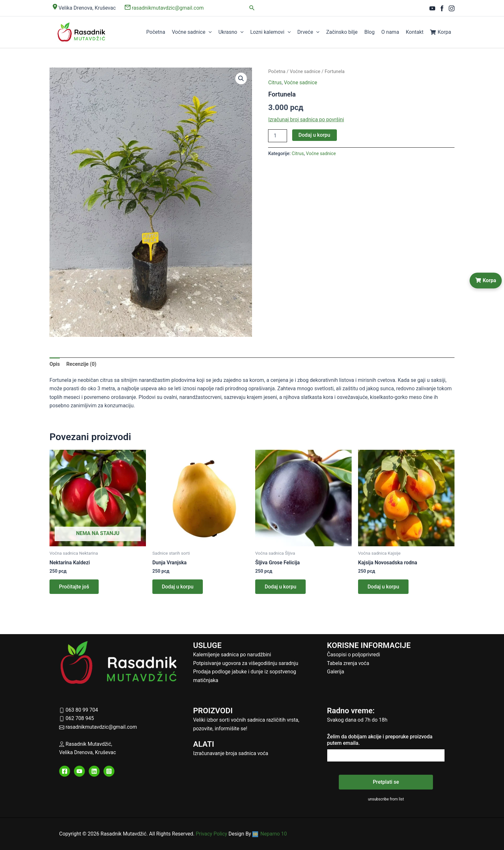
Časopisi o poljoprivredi (354, 655)
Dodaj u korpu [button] (178, 587)
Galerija (336, 672)
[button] (252, 8)
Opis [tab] (55, 364)
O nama (392, 32)
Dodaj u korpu (315, 135)
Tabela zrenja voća (348, 663)
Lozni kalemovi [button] (274, 32)
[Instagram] (452, 8)
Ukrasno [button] (235, 32)
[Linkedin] (94, 771)
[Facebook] (442, 8)
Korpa (441, 32)
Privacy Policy (212, 834)
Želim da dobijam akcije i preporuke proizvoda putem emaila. (380, 740)
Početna (161, 32)
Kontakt (415, 32)
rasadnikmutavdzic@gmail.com (164, 8)
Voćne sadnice (305, 71)
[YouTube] (432, 8)
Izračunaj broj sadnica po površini (306, 120)
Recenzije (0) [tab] (81, 364)
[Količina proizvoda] (277, 136)
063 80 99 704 (79, 710)
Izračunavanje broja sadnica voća (231, 754)
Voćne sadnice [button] (196, 32)
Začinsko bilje (344, 32)
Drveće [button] (312, 32)
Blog (371, 32)
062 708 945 (77, 719)
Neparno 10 (270, 834)
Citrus (275, 83)
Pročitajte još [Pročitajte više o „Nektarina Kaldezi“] (74, 587)
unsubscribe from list (386, 799)
